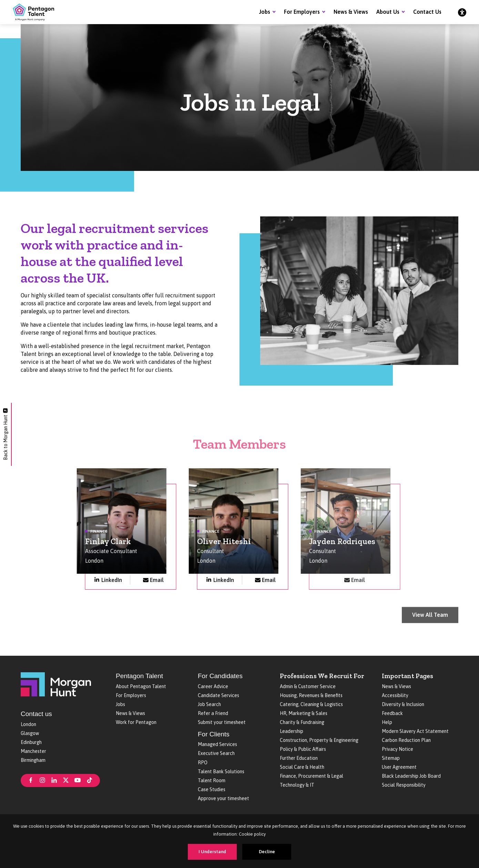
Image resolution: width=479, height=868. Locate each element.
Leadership (292, 731)
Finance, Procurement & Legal (312, 776)
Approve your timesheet (223, 798)
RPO (203, 763)
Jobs (265, 12)
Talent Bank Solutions (221, 772)
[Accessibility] (462, 12)
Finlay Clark (108, 544)
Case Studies (212, 789)
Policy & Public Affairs (303, 749)
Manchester (33, 751)
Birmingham (33, 760)
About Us (388, 12)
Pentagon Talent (139, 676)
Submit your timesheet (222, 722)
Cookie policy (252, 834)
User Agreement (399, 767)
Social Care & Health (302, 767)
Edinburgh (31, 742)
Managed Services (217, 744)
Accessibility (395, 695)
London (28, 724)
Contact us (36, 714)
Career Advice (213, 686)
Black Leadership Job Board (411, 776)
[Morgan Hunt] (56, 684)
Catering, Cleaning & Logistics (311, 704)
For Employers (302, 12)
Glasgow (30, 733)
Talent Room (212, 780)
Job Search (209, 704)
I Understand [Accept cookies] (212, 852)
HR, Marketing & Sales (304, 713)
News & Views (351, 12)
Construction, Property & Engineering (319, 740)
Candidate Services (218, 695)
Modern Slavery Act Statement (415, 731)
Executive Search (216, 753)
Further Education (299, 758)
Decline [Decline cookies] (267, 852)
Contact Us (427, 12)
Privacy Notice (398, 749)
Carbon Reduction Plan (406, 740)
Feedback (392, 713)
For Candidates (220, 676)
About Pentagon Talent (141, 686)
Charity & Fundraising (302, 722)
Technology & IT (297, 785)
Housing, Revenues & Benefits (311, 695)
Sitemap (391, 758)
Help (387, 722)
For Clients (214, 734)
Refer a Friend (213, 713)
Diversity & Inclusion (403, 704)
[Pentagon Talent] (33, 12)
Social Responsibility (404, 785)
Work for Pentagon (136, 722)
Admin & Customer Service (308, 686)
